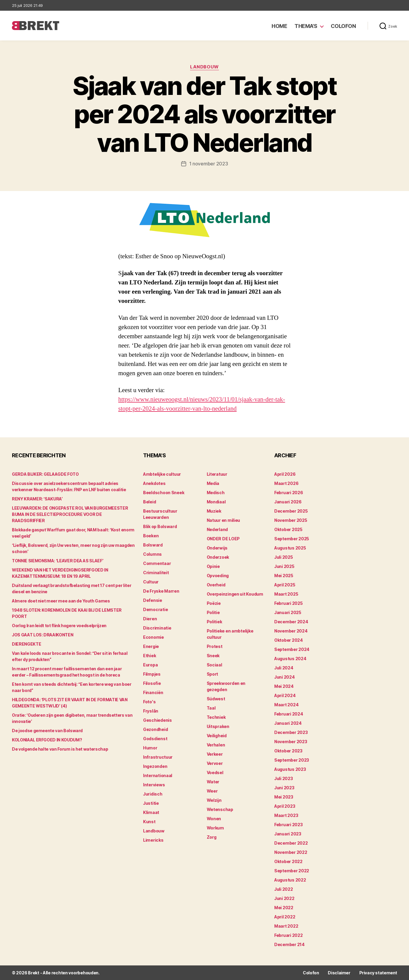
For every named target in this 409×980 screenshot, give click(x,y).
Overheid (216, 585)
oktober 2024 (289, 640)
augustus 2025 (290, 548)
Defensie (153, 600)
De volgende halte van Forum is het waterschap (60, 749)
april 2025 (285, 585)
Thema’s (306, 26)
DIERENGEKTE (26, 644)
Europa (150, 665)
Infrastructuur (158, 757)
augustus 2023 (290, 769)
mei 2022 (284, 908)
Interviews (154, 785)
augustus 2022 (290, 880)
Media (213, 483)
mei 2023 (284, 797)
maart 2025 (286, 594)
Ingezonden (155, 766)
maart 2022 (286, 926)
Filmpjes (152, 674)
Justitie (151, 803)
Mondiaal (216, 502)
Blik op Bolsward (160, 526)
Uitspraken (218, 726)
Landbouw (204, 67)
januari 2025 (288, 612)
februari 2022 (289, 935)
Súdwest (216, 699)
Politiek (214, 622)
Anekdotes (154, 483)
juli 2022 (284, 889)
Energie (151, 646)
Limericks (153, 840)
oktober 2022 (288, 861)
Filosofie (152, 683)
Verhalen (216, 745)
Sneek (213, 656)
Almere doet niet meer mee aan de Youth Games (61, 601)
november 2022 (291, 852)
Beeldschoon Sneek (164, 493)
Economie (153, 637)
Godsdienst (155, 739)
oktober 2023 (288, 751)
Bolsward (153, 545)
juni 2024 (285, 677)
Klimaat (151, 812)
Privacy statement (378, 973)
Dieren (150, 619)
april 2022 (285, 917)
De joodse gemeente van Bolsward (47, 731)
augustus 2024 (290, 659)
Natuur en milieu (224, 520)
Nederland (217, 529)
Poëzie (214, 603)
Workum (215, 828)
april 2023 (285, 806)
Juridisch (153, 794)
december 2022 (291, 843)
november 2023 (291, 742)
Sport (213, 674)
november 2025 (291, 520)
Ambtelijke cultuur (162, 474)
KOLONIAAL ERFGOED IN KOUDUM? (47, 740)
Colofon (343, 26)
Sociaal (214, 665)
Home (279, 26)
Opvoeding (218, 576)
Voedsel (215, 772)
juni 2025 (284, 566)
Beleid (149, 502)
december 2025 (291, 511)
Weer (212, 791)
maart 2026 (286, 483)
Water (213, 782)
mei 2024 (284, 686)
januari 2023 (288, 834)
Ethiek (149, 656)
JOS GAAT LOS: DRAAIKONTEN (43, 635)
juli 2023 (284, 778)
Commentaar (157, 563)
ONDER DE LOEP (223, 539)
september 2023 (292, 760)
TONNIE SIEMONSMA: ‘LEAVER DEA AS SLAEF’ (58, 561)
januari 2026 (288, 502)
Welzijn (214, 800)
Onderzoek (218, 557)
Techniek (216, 717)
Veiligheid (217, 736)
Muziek (214, 511)
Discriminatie (157, 628)
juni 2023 (284, 788)
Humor (150, 748)
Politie (213, 612)
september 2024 (292, 649)
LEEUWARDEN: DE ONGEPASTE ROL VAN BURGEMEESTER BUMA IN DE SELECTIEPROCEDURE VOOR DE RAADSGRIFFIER (70, 514)
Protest (215, 646)
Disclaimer (339, 973)
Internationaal (158, 775)
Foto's (149, 702)
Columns (152, 554)
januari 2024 (288, 723)
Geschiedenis (158, 720)
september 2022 (292, 871)
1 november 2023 (209, 164)
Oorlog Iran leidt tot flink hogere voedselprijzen (59, 626)
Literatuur (217, 474)
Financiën (153, 692)
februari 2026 (289, 493)
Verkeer (215, 754)
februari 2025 (289, 603)
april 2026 (285, 474)
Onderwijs (217, 548)
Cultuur (151, 582)
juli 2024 (284, 668)
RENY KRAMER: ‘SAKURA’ (37, 499)
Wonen (214, 819)
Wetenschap (220, 809)
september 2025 (292, 539)
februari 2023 (289, 825)
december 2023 (291, 732)
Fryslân (151, 711)
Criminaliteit (156, 573)
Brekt (34, 973)
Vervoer (215, 763)
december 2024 (291, 622)
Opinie (213, 566)
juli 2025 (284, 557)
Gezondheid (155, 729)
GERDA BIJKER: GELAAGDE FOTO (45, 474)
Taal (211, 708)
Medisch (216, 493)
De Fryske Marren (161, 591)
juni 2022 (284, 898)
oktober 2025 (288, 529)
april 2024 (285, 695)
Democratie (155, 609)
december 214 (289, 944)
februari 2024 (289, 714)
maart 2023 (286, 815)
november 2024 (291, 631)
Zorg (212, 837)
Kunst (149, 822)
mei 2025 (284, 576)
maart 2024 (286, 705)
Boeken (151, 536)
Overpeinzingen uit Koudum (235, 594)
